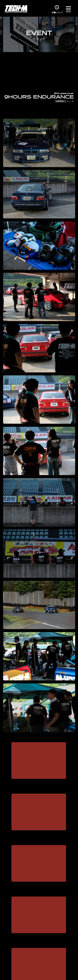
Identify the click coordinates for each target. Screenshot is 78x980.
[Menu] (68, 9)
